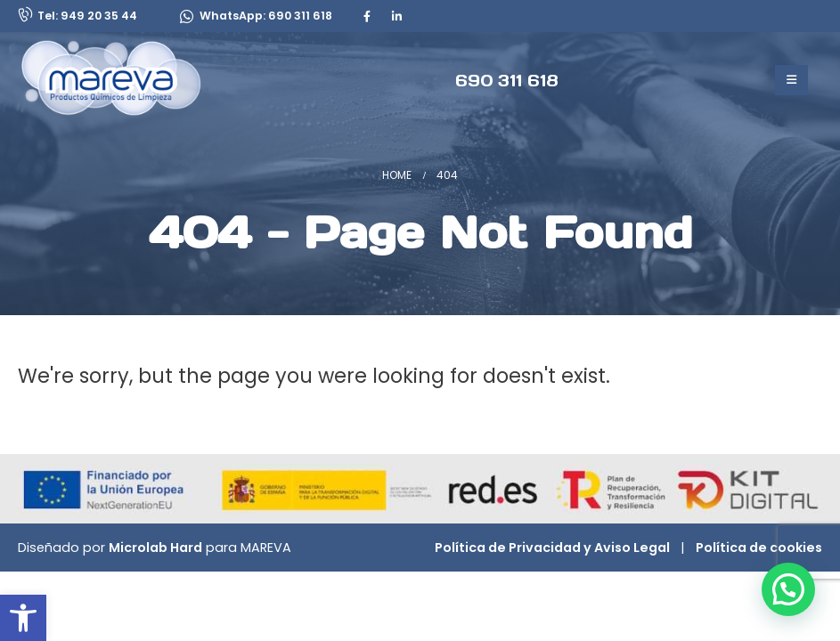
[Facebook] (367, 16)
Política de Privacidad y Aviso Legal (552, 548)
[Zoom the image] (135, 49)
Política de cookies (759, 548)
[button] (23, 618)
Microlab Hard (155, 548)
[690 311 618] (507, 80)
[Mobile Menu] (791, 80)
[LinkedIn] (396, 16)
